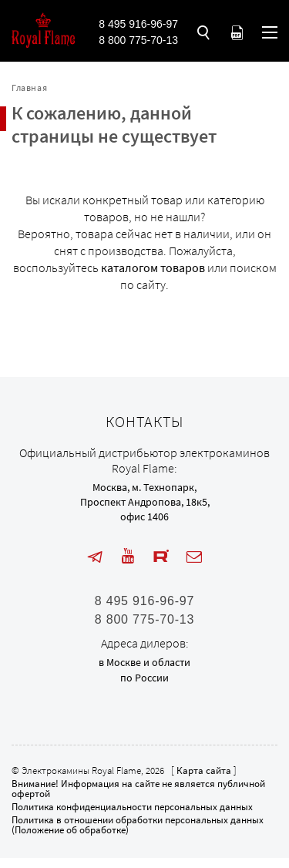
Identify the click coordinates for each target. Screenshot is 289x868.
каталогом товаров (153, 267)
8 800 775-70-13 (138, 40)
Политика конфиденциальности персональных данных (132, 807)
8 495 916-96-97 (138, 24)
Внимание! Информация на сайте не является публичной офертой (138, 789)
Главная (29, 87)
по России (144, 678)
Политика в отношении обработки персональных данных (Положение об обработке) (138, 825)
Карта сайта (204, 770)
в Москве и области (144, 662)
